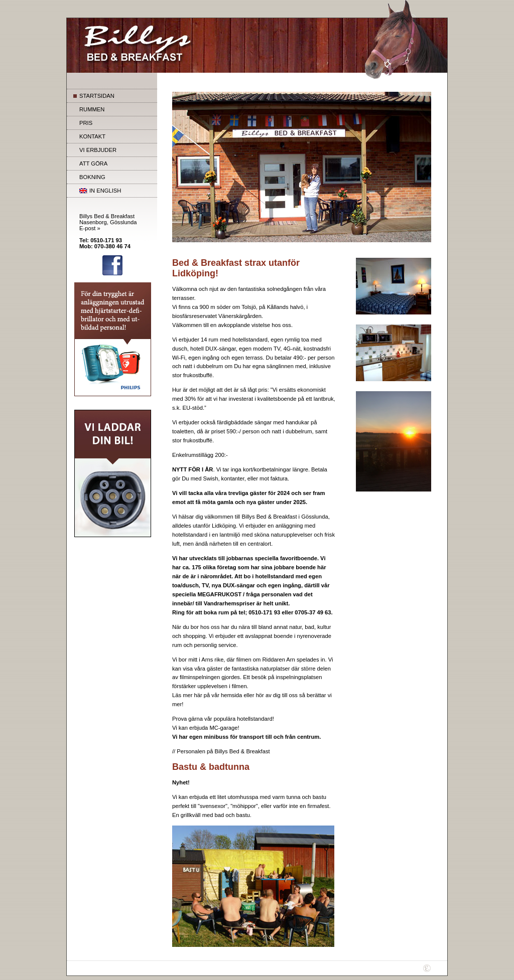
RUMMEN (92, 109)
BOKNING (92, 177)
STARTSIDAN (97, 96)
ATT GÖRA (93, 164)
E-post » (90, 228)
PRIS (86, 123)
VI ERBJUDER (98, 150)
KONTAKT (92, 136)
